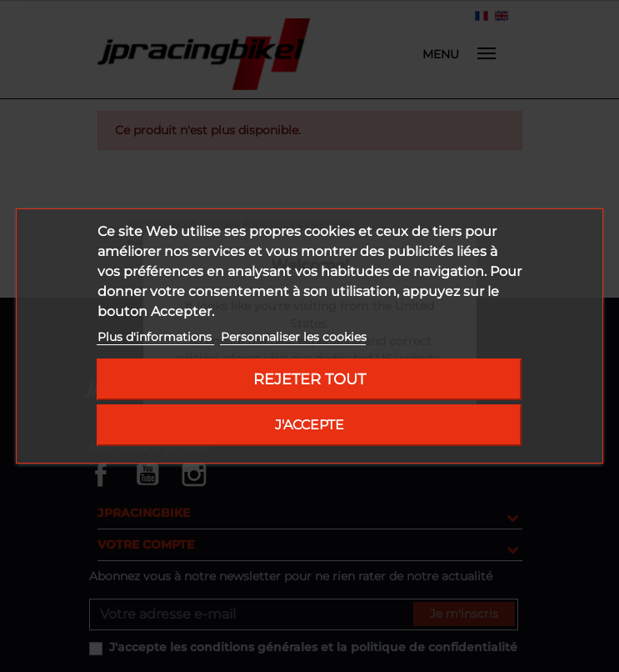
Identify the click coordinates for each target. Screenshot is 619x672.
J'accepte (309, 425)
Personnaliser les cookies (294, 337)
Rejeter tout (309, 379)
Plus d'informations (156, 337)
